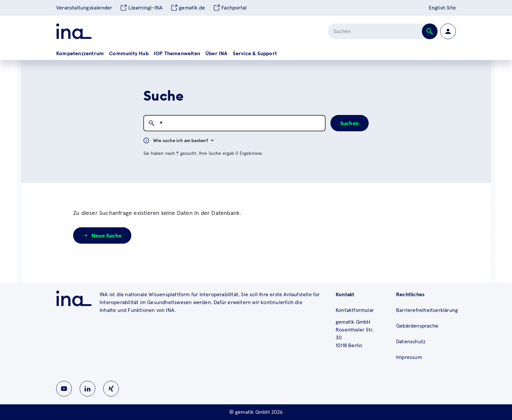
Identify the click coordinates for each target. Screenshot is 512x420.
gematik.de (188, 8)
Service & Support (255, 54)
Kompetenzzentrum (80, 54)
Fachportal (230, 8)
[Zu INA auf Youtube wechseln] (64, 389)
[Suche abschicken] (430, 31)
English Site (442, 8)
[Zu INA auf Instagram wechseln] (111, 389)
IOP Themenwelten (177, 54)
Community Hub (129, 54)
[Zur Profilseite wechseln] (448, 31)
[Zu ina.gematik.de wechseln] (74, 299)
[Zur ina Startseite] (74, 31)
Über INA (216, 54)
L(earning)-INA (141, 8)
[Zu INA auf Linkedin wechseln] (88, 389)
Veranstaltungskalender (84, 8)
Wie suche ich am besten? (184, 141)
